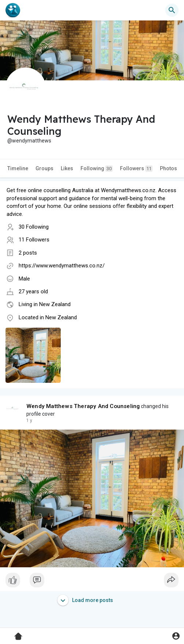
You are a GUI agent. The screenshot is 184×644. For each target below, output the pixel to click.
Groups (44, 168)
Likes (67, 168)
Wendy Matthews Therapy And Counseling (83, 406)
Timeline (18, 168)
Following (97, 169)
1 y (29, 420)
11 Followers (34, 240)
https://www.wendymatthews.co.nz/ (62, 266)
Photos (168, 168)
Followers (136, 169)
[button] (172, 10)
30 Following (34, 227)
